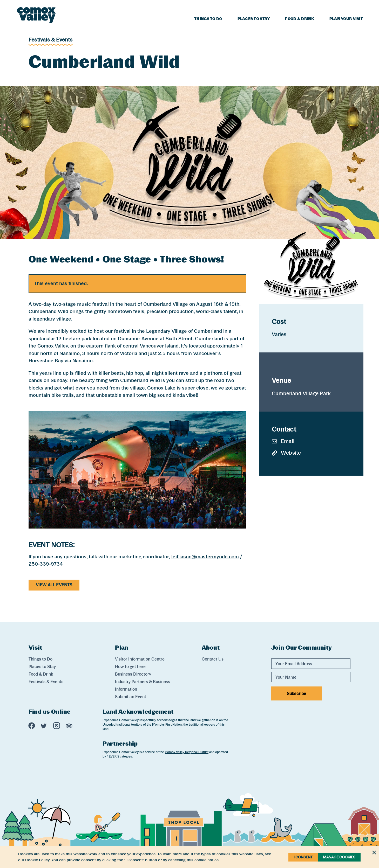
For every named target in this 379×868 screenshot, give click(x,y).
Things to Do (208, 19)
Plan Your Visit (346, 19)
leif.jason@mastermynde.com (205, 557)
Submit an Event (131, 697)
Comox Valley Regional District (187, 752)
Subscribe (296, 694)
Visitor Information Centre (140, 659)
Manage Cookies (339, 857)
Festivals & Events (51, 40)
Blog (320, 7)
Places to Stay (254, 19)
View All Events (54, 585)
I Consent (303, 857)
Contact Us (213, 659)
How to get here (130, 667)
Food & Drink (299, 19)
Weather (341, 7)
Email (283, 441)
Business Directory (133, 674)
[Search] (360, 6)
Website (286, 453)
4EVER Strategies (119, 756)
